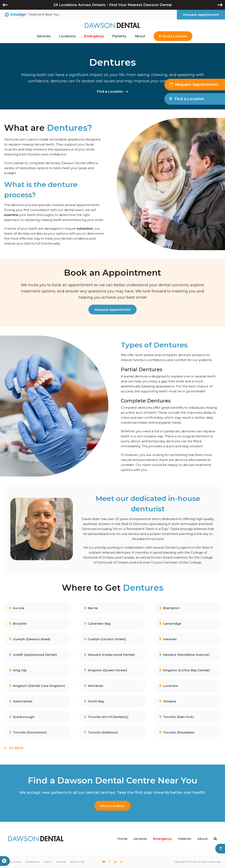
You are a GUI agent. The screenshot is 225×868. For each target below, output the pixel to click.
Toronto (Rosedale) (177, 732)
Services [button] (44, 36)
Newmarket (21, 701)
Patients (185, 839)
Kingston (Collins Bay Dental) (185, 670)
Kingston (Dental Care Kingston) (37, 686)
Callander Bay (97, 623)
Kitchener (94, 686)
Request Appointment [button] (201, 15)
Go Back (16, 748)
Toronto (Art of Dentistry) (106, 717)
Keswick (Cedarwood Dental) (110, 654)
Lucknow (169, 686)
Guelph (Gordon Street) (105, 639)
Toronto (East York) (177, 717)
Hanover (168, 639)
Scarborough (22, 717)
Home (122, 839)
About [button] (140, 36)
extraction (85, 229)
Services (140, 839)
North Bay (94, 701)
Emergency (94, 36)
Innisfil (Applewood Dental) (33, 654)
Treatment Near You (32, 15)
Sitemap (61, 862)
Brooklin (18, 623)
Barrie (91, 608)
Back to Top (77, 862)
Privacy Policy (13, 862)
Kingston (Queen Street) (106, 670)
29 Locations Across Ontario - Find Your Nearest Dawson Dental (113, 5)
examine (11, 215)
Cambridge (170, 623)
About (202, 839)
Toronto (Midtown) (101, 732)
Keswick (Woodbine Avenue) (184, 654)
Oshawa (168, 701)
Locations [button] (67, 36)
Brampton (169, 608)
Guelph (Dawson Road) (30, 639)
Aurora (17, 608)
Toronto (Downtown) (28, 732)
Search (48, 862)
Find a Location (110, 92)
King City (18, 670)
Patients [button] (119, 36)
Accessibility (32, 862)
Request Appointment (113, 310)
